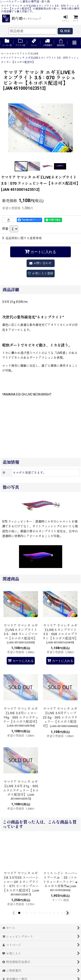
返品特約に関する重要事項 (22, 238)
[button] (74, 43)
